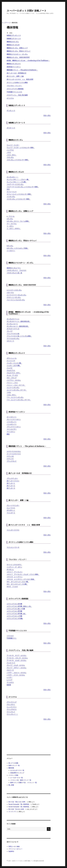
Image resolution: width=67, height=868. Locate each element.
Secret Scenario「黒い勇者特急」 (19, 804)
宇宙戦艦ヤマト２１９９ (14, 92)
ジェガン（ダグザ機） (14, 365)
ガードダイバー (12, 417)
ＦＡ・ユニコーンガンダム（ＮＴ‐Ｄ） (19, 400)
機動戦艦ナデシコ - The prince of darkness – (22, 70)
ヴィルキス (10, 682)
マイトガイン (11, 432)
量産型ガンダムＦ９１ (14, 268)
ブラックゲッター (12, 478)
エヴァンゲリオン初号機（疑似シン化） (19, 606)
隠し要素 (11, 785)
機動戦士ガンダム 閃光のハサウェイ (19, 51)
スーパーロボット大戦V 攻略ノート (27, 11)
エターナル (10, 292)
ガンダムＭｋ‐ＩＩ (13, 177)
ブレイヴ (10, 331)
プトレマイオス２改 (13, 334)
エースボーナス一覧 (16, 778)
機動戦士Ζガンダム (13, 42)
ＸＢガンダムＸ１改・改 (14, 273)
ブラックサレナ (12, 461)
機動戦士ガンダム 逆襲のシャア (17, 48)
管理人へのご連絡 (14, 846)
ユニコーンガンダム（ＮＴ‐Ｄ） (17, 390)
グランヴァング (12, 702)
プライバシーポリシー (15, 849)
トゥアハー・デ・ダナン (14, 567)
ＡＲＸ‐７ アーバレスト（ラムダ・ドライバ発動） (23, 574)
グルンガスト (11, 704)
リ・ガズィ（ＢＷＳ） (14, 228)
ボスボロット (11, 510)
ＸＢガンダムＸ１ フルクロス (16, 270)
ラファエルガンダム (13, 338)
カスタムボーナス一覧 (17, 770)
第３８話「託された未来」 (17, 809)
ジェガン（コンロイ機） (14, 363)
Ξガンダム (10, 246)
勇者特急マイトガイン (14, 67)
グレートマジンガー (13, 505)
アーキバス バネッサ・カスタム (17, 658)
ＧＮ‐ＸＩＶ (10, 341)
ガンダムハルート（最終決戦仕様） (18, 326)
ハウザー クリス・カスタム (16, 675)
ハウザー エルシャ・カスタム (16, 673)
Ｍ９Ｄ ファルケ (12, 587)
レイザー (10, 677)
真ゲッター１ (11, 483)
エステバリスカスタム (14, 451)
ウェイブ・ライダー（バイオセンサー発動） (21, 148)
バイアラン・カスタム (14, 380)
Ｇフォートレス (12, 192)
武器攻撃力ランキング (17, 773)
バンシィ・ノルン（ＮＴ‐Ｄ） (16, 385)
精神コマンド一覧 (14, 765)
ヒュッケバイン (12, 707)
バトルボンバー (12, 424)
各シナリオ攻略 (13, 763)
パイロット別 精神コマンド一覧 (21, 780)
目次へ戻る (47, 115)
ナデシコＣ (10, 459)
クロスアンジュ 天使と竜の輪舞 (17, 95)
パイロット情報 (13, 775)
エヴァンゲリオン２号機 (14, 616)
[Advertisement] (29, 734)
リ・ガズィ (10, 226)
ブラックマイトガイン (14, 427)
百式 (8, 189)
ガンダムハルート (12, 324)
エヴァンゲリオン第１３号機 (16, 609)
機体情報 (11, 768)
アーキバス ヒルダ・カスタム (16, 660)
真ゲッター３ (11, 488)
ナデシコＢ (10, 456)
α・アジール (11, 216)
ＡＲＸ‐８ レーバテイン (15, 577)
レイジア (10, 680)
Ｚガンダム (10, 157)
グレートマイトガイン (14, 419)
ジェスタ (10, 368)
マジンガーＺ (11, 513)
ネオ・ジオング (12, 378)
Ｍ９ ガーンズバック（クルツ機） (18, 582)
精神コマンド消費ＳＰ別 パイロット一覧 (23, 783)
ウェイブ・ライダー (13, 145)
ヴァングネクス (12, 709)
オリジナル (10, 98)
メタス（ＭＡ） (12, 155)
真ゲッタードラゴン (13, 481)
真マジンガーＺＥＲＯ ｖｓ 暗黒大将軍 (20, 79)
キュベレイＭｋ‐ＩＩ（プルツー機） (18, 179)
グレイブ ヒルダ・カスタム (16, 665)
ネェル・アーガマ (12, 375)
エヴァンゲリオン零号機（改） (16, 614)
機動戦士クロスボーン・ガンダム (17, 54)
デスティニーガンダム (14, 297)
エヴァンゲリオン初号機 (14, 604)
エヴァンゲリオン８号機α (15, 618)
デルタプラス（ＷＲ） (14, 373)
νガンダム (10, 219)
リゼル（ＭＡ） (12, 395)
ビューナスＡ (11, 508)
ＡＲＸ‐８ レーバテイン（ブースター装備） (21, 579)
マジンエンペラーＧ (13, 547)
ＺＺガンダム (11, 197)
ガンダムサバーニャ (13, 319)
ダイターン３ (11, 128)
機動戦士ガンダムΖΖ (13, 45)
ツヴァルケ (10, 636)
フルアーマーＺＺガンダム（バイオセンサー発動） (23, 187)
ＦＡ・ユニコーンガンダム (15, 397)
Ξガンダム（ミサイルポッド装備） (18, 248)
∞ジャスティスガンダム (14, 290)
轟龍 (8, 434)
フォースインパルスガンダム (16, 300)
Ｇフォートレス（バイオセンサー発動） (19, 194)
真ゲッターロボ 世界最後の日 (16, 73)
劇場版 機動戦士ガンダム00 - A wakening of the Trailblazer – (28, 60)
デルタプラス (11, 370)
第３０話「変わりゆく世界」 (18, 802)
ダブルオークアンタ (13, 329)
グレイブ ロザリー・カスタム (16, 668)
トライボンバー (12, 422)
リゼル (9, 392)
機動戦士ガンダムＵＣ (14, 64)
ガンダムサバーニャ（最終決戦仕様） (19, 321)
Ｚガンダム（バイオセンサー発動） (18, 160)
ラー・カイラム (12, 224)
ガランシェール (12, 358)
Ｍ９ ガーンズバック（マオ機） (17, 584)
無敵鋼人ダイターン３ (14, 38)
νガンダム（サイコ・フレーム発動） (18, 221)
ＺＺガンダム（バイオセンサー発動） (19, 199)
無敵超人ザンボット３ (14, 35)
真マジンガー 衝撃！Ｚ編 (15, 76)
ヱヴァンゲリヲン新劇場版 (15, 89)
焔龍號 (9, 685)
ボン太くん (10, 569)
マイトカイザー (12, 429)
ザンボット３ (11, 111)
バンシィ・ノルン (12, 383)
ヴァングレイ (11, 712)
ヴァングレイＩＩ (12, 714)
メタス (9, 152)
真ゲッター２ (11, 486)
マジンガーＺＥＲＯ (13, 530)
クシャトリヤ (11, 361)
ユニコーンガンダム (13, 387)
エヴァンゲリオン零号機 (14, 611)
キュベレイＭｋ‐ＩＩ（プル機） (17, 182)
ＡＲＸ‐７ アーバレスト (15, 572)
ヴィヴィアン (13, 812)
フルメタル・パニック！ (14, 86)
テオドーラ (10, 670)
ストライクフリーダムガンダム (16, 295)
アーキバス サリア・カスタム (16, 655)
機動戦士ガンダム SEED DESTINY (18, 57)
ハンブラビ (10, 150)
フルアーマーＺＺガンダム (15, 184)
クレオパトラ (11, 663)
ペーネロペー (11, 251)
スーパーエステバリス (14, 454)
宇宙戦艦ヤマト (12, 638)
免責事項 (11, 851)
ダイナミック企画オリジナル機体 (17, 82)
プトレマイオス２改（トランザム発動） (19, 336)
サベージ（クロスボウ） (14, 565)
